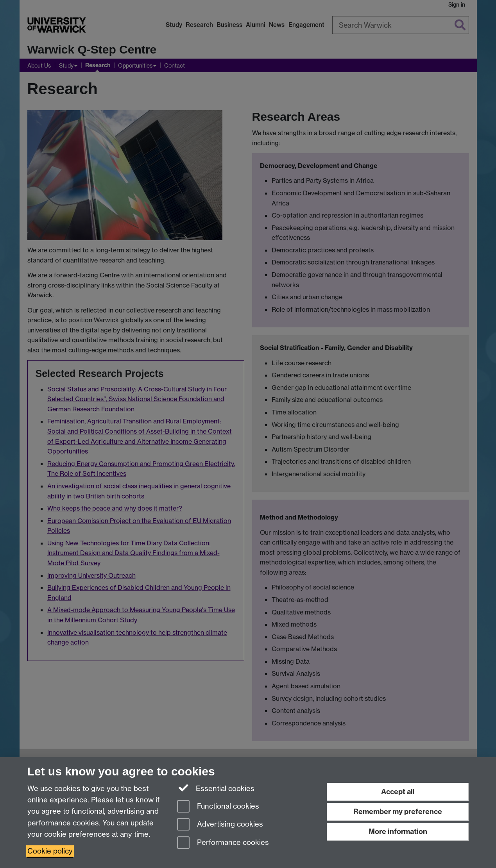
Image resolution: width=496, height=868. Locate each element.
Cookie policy (50, 851)
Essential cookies (216, 788)
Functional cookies (218, 807)
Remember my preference (398, 812)
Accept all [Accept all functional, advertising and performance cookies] (398, 792)
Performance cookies (223, 843)
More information (398, 831)
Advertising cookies (220, 825)
